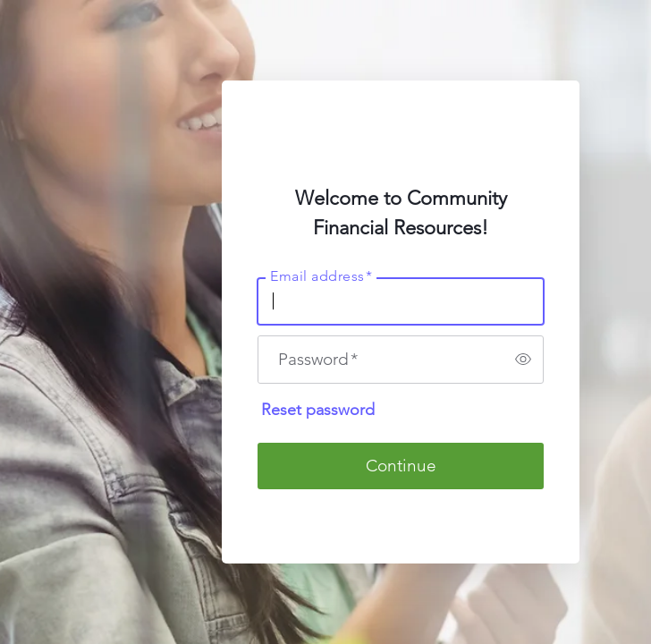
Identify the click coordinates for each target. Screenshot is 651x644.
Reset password (318, 410)
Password (318, 359)
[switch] (523, 360)
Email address (321, 275)
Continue (401, 466)
